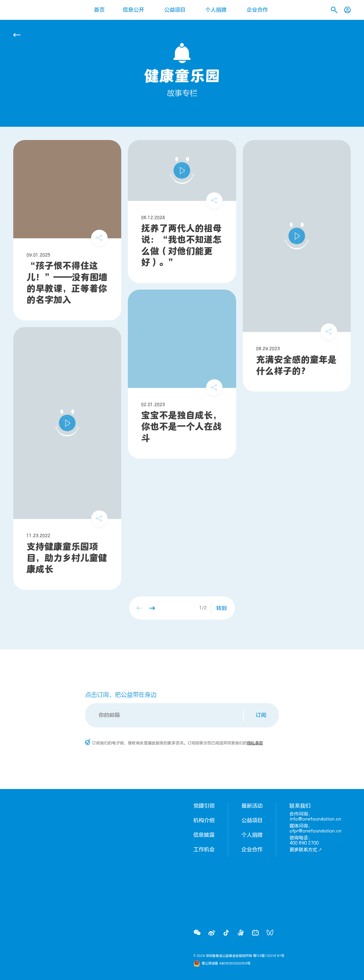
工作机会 (204, 850)
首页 (99, 10)
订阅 (261, 715)
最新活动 (252, 806)
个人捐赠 (216, 10)
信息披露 (204, 835)
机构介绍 (204, 820)
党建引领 (204, 806)
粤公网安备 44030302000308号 (226, 963)
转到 (222, 608)
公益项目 (175, 10)
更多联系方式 (306, 850)
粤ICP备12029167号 (269, 956)
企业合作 (257, 10)
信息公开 (133, 10)
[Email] (165, 715)
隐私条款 (255, 743)
